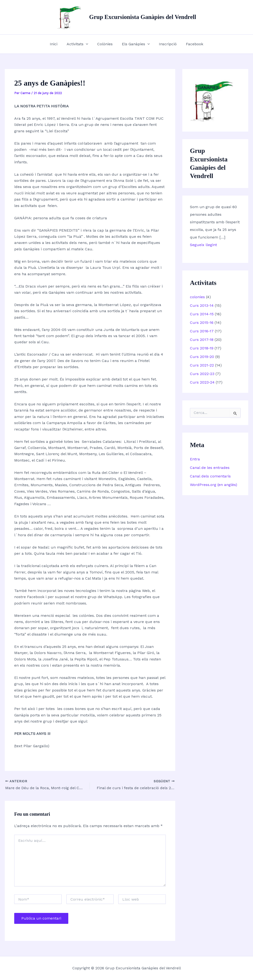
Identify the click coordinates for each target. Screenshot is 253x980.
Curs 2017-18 (202, 340)
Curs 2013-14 (202, 305)
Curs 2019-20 (202, 357)
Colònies (106, 44)
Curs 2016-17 (202, 331)
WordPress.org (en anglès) (214, 485)
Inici (58, 44)
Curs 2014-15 (202, 314)
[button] (88, 44)
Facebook (191, 44)
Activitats (80, 44)
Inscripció (165, 44)
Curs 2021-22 (202, 365)
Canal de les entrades (210, 468)
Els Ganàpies (135, 44)
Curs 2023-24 (202, 382)
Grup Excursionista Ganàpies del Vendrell (143, 17)
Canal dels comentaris (210, 476)
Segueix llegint (203, 245)
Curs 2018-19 (202, 348)
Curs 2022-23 (202, 374)
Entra (195, 459)
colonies (197, 297)
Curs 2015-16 (202, 323)
